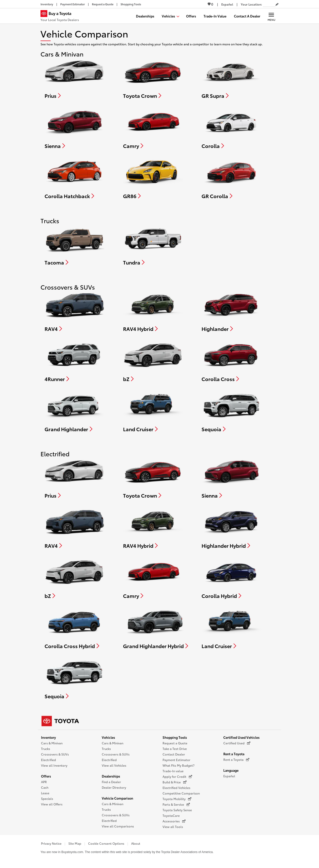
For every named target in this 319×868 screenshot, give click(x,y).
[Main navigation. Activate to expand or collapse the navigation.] (271, 16)
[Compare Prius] (74, 78)
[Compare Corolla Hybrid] (231, 578)
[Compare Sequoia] (231, 411)
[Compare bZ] (153, 361)
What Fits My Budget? (178, 765)
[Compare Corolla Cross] (231, 361)
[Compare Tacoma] (74, 245)
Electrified (48, 760)
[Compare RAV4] (75, 311)
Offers (46, 776)
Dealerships (111, 776)
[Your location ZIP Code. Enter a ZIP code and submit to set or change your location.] (269, 4)
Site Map (75, 843)
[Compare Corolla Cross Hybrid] (75, 628)
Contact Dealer (174, 754)
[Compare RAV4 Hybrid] (153, 311)
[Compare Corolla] (231, 128)
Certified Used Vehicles (241, 737)
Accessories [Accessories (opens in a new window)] (174, 821)
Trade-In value (173, 771)
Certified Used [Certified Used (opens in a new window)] (237, 743)
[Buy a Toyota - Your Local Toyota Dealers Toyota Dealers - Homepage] (60, 16)
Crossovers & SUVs (55, 754)
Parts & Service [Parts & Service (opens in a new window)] (176, 804)
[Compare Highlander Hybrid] (231, 528)
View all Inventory (54, 765)
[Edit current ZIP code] (277, 5)
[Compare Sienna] (74, 128)
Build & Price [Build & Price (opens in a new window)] (175, 782)
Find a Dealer (111, 782)
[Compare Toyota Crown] (153, 78)
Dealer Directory (114, 787)
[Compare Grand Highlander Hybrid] (156, 628)
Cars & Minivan (52, 743)
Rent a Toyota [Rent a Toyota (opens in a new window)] (236, 760)
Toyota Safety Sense (177, 810)
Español (229, 776)
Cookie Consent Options (106, 843)
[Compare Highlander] (231, 311)
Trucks (46, 749)
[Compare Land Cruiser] (153, 411)
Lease (45, 793)
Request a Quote (175, 743)
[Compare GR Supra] (231, 78)
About (136, 843)
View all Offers (52, 804)
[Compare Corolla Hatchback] (74, 178)
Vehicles (108, 737)
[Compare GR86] (153, 178)
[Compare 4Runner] (74, 361)
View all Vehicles (114, 765)
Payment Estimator (176, 760)
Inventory (48, 737)
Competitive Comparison (181, 793)
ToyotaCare (171, 815)
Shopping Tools (175, 737)
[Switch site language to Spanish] (227, 4)
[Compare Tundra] (153, 245)
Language (231, 770)
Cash (45, 787)
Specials (47, 798)
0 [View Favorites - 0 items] (210, 4)
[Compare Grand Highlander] (74, 411)
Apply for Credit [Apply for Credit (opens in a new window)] (177, 777)
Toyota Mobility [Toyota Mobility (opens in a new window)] (177, 799)
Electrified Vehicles (176, 788)
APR (44, 782)
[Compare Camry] (153, 128)
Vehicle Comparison (117, 798)
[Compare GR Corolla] (231, 178)
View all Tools (173, 827)
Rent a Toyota (234, 754)
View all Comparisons (118, 826)
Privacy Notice (51, 843)
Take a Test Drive (175, 749)
